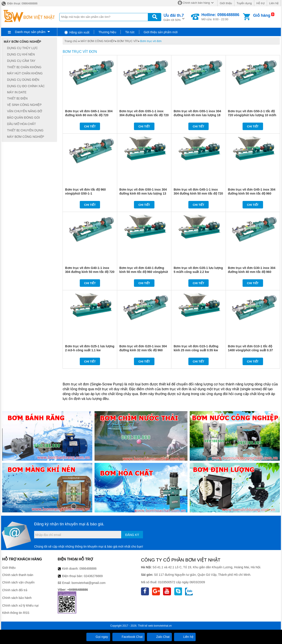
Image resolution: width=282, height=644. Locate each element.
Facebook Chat (129, 637)
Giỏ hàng (262, 15)
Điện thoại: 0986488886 (19, 3)
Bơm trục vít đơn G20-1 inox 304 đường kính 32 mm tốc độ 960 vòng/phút (143, 350)
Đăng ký (132, 535)
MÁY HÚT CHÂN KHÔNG (25, 74)
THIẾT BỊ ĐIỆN (17, 98)
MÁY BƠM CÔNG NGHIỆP (98, 41)
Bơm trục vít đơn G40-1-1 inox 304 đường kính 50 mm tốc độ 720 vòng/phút (90, 272)
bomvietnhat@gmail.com (89, 583)
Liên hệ (274, 3)
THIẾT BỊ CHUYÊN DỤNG (25, 130)
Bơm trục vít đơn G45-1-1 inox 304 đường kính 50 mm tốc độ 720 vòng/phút (198, 193)
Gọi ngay (98, 637)
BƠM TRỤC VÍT (127, 41)
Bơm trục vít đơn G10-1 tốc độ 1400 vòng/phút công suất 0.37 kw (250, 350)
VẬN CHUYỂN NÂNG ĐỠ (25, 111)
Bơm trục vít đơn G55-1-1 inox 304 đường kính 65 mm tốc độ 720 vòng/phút (144, 115)
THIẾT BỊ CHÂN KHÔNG (24, 67)
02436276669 (93, 576)
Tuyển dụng (244, 3)
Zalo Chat (159, 637)
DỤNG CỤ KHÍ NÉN (21, 54)
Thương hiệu (107, 32)
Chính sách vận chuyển (18, 582)
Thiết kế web (146, 626)
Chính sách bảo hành (17, 598)
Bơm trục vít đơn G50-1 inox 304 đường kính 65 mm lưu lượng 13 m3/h (143, 193)
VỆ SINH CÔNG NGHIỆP (24, 105)
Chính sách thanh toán (18, 575)
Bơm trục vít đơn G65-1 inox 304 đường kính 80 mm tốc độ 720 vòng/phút (89, 115)
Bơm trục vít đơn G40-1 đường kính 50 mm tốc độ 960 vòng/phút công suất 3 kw (144, 272)
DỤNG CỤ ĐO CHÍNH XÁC (26, 86)
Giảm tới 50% (174, 17)
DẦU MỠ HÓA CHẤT (21, 124)
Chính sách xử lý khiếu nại (20, 605)
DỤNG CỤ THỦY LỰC (22, 48)
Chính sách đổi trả (15, 590)
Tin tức (130, 32)
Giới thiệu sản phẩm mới (161, 32)
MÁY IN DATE (17, 92)
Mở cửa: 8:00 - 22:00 (220, 17)
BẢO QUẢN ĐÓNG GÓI (23, 118)
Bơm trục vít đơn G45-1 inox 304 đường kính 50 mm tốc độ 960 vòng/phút (252, 193)
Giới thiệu (226, 3)
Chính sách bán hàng (196, 3)
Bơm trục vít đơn (151, 41)
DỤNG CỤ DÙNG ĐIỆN (23, 80)
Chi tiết (90, 126)
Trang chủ (71, 41)
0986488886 (88, 569)
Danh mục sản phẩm (30, 32)
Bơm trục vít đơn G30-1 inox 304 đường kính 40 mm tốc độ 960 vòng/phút (252, 272)
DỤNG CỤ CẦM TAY (21, 61)
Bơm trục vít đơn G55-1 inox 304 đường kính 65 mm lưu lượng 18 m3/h (197, 115)
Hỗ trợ (261, 3)
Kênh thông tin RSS (16, 613)
